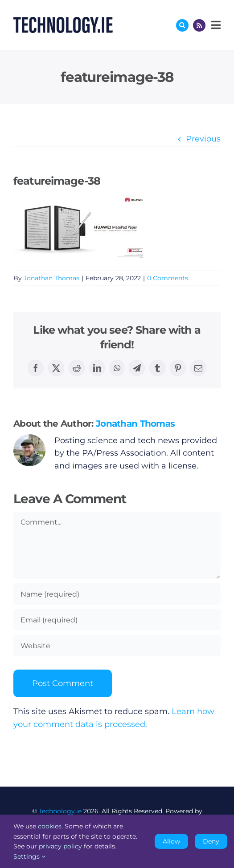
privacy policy (60, 846)
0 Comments (168, 278)
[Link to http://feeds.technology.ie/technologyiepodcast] (199, 25)
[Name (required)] (117, 594)
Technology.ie (60, 811)
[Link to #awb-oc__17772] (182, 25)
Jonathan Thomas (51, 278)
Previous (203, 139)
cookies (50, 826)
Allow (171, 841)
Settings (29, 856)
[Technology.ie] (63, 21)
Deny (211, 841)
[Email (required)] (117, 620)
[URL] (117, 646)
